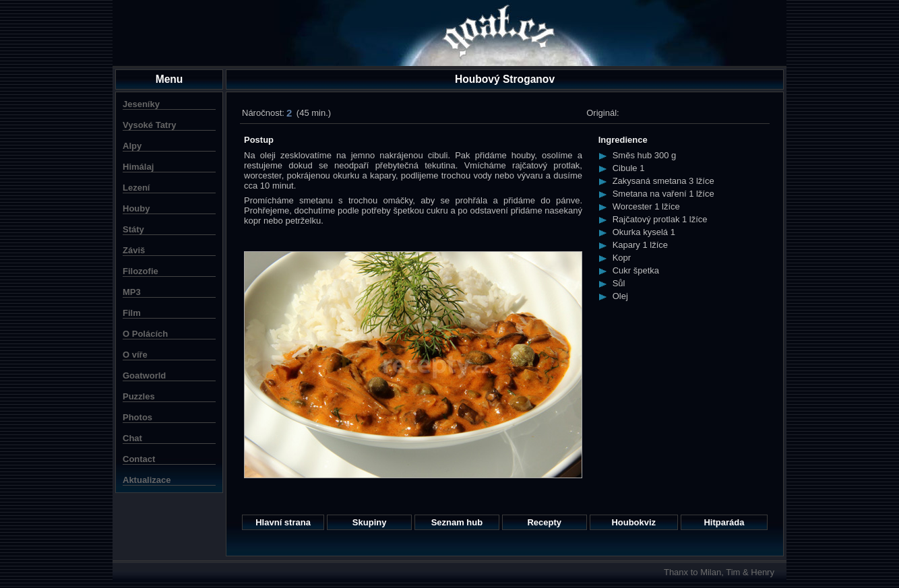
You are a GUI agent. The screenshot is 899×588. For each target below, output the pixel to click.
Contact (139, 459)
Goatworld (144, 375)
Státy (133, 229)
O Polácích (145, 334)
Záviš (134, 250)
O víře (135, 355)
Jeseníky (141, 104)
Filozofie (141, 271)
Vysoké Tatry (150, 125)
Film (132, 313)
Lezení (136, 188)
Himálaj (138, 167)
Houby (136, 208)
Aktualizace (147, 480)
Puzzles (139, 396)
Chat (132, 438)
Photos (137, 417)
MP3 (132, 292)
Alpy (132, 146)
